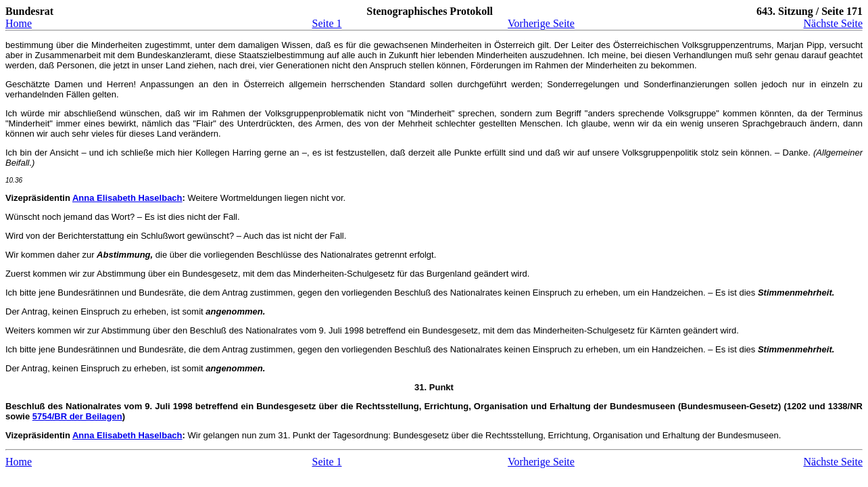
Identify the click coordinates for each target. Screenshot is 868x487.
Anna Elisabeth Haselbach (127, 198)
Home (19, 23)
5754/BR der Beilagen (77, 416)
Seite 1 (327, 23)
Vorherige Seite (541, 23)
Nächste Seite (833, 23)
